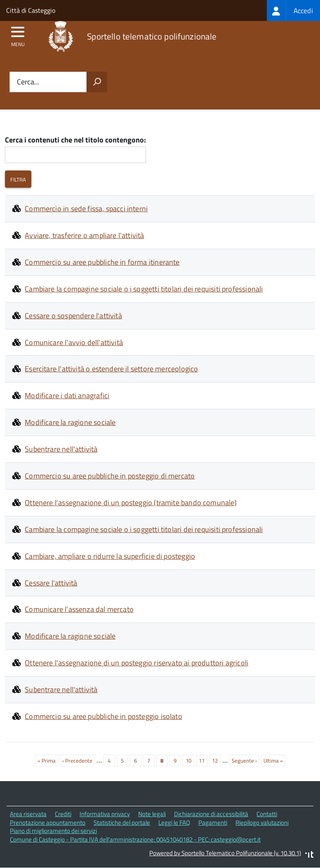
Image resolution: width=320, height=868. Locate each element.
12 (216, 760)
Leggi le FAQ (174, 822)
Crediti (63, 814)
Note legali (152, 814)
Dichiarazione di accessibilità (211, 814)
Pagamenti (213, 822)
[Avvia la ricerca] (97, 82)
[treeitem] (293, 10)
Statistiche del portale (122, 822)
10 (190, 760)
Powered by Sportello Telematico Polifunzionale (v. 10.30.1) (225, 853)
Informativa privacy (105, 814)
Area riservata (28, 814)
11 (203, 760)
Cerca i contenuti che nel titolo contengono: (75, 140)
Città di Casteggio (31, 10)
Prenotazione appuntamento (48, 822)
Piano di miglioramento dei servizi (53, 831)
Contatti (267, 814)
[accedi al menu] (18, 35)
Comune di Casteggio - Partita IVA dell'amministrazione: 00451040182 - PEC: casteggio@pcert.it (135, 839)
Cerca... (28, 82)
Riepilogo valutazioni (262, 822)
